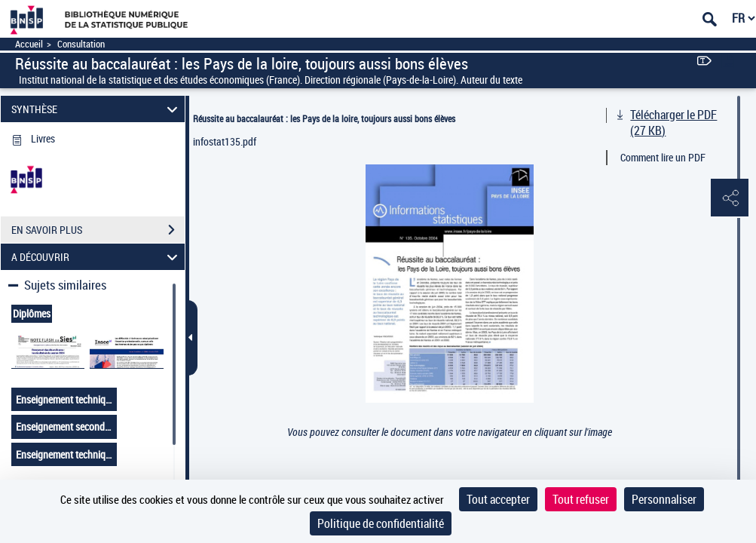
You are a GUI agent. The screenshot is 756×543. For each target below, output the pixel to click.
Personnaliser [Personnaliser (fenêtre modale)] (664, 499)
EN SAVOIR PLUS (98, 230)
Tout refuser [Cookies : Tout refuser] (581, 499)
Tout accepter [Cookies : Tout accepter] (498, 499)
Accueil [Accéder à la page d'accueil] (29, 44)
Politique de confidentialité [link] (381, 523)
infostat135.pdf (225, 141)
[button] (730, 198)
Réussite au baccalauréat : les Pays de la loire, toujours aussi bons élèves (324, 118)
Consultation (81, 44)
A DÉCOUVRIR (96, 257)
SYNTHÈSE (96, 109)
